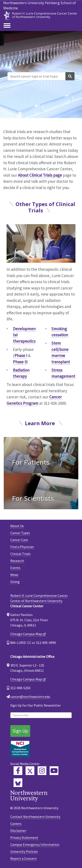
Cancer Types (20, 533)
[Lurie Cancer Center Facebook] (18, 771)
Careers (16, 824)
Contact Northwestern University (35, 817)
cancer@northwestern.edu (30, 697)
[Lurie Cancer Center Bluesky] (18, 783)
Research (17, 561)
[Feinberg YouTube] (54, 771)
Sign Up (20, 731)
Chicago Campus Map (26, 634)
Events (15, 568)
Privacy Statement (24, 838)
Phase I (21, 355)
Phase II (20, 362)
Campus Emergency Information (35, 844)
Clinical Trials (20, 554)
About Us (17, 526)
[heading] (41, 15)
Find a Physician (22, 547)
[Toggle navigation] (7, 26)
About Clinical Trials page (40, 175)
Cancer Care (19, 540)
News (14, 575)
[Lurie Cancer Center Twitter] (30, 771)
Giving (15, 582)
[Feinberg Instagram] (42, 771)
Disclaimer (18, 831)
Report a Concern (23, 858)
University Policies (24, 851)
